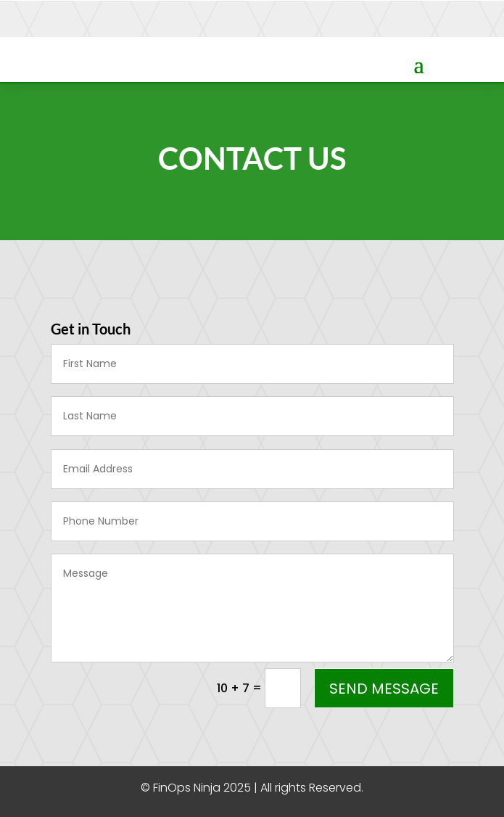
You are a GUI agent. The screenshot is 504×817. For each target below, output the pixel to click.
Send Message (384, 689)
